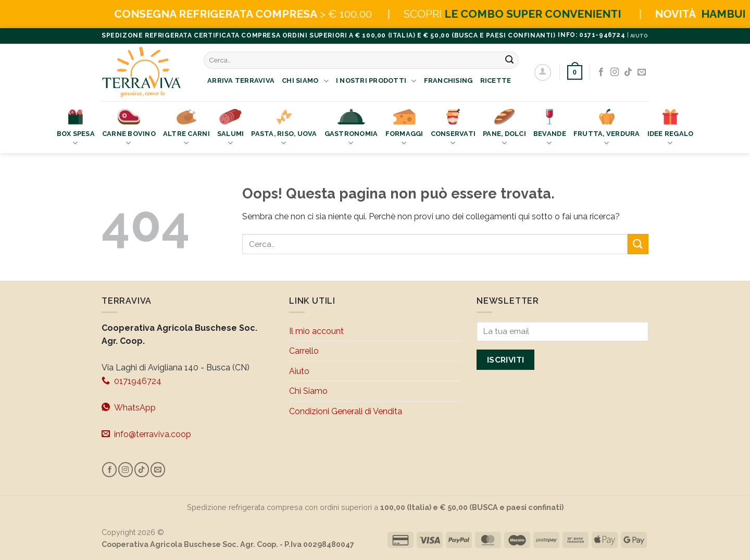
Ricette (496, 80)
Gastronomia (351, 128)
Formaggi (404, 128)
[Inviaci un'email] (642, 72)
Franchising (448, 80)
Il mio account (316, 331)
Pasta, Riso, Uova (284, 128)
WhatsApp (129, 407)
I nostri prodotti (376, 81)
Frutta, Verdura (607, 128)
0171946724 (132, 381)
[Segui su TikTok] (628, 72)
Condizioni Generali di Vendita (346, 411)
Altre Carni (186, 128)
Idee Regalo (671, 128)
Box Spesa (76, 128)
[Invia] (509, 60)
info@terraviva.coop (146, 434)
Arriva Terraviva (241, 80)
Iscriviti (506, 360)
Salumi (231, 128)
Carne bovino (129, 128)
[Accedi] (543, 72)
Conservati (453, 128)
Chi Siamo (305, 81)
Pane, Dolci (504, 128)
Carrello (304, 351)
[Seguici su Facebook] (601, 72)
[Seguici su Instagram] (615, 72)
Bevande (550, 128)
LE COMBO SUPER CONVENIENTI (558, 14)
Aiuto (299, 371)
